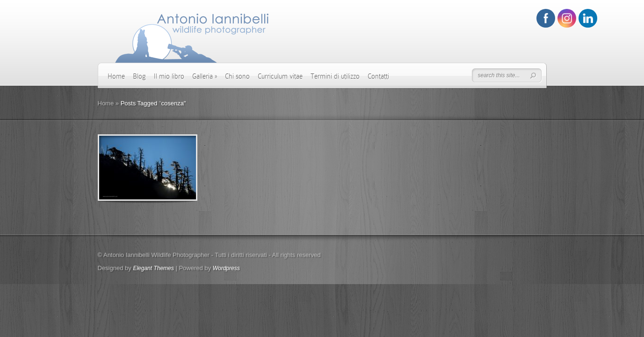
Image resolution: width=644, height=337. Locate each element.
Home (116, 76)
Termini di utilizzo (335, 76)
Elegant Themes (153, 268)
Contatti (378, 76)
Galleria (205, 76)
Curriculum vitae (280, 76)
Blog (139, 76)
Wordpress (226, 268)
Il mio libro (169, 76)
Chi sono (237, 76)
